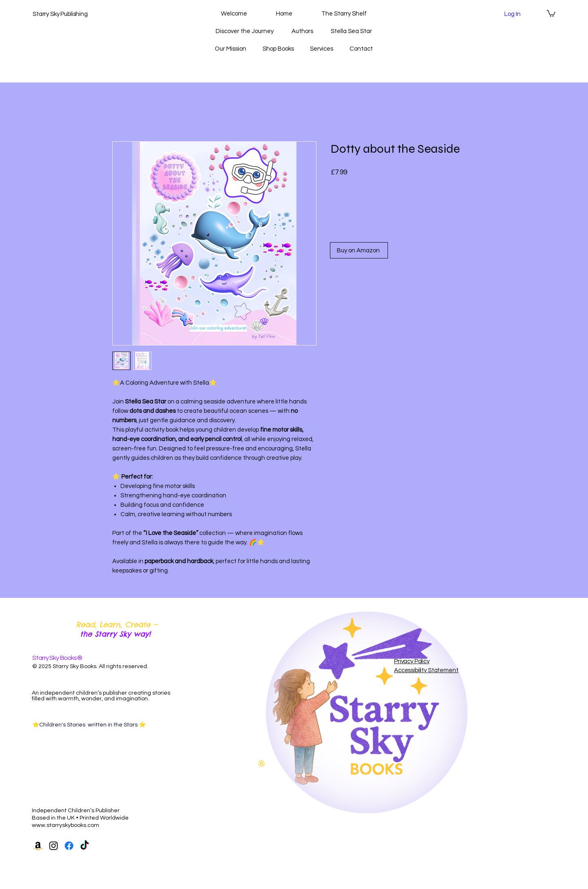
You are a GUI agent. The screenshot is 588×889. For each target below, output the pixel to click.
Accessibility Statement (426, 670)
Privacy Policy (412, 661)
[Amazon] (38, 846)
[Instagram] (53, 846)
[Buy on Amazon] (359, 250)
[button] (551, 13)
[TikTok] (85, 846)
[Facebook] (69, 846)
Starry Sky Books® (57, 658)
